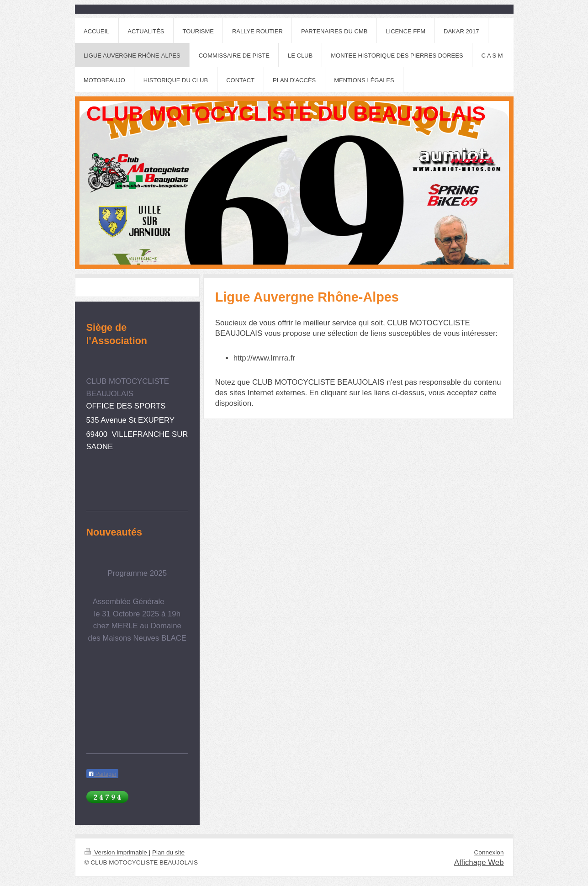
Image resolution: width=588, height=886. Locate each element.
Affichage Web (479, 862)
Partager (102, 774)
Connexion (489, 852)
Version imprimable (117, 852)
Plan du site (168, 852)
